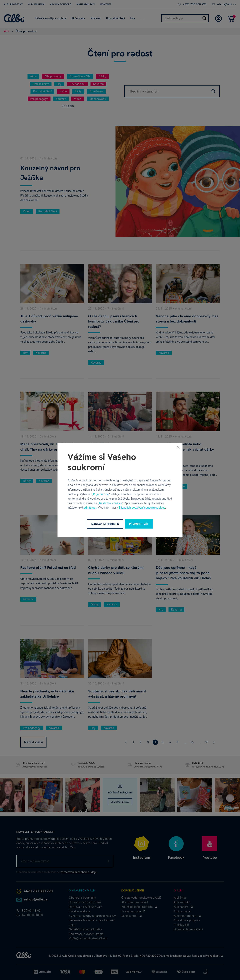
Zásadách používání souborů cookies (142, 508)
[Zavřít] (178, 447)
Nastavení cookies (111, 503)
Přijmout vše (101, 494)
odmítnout (90, 508)
